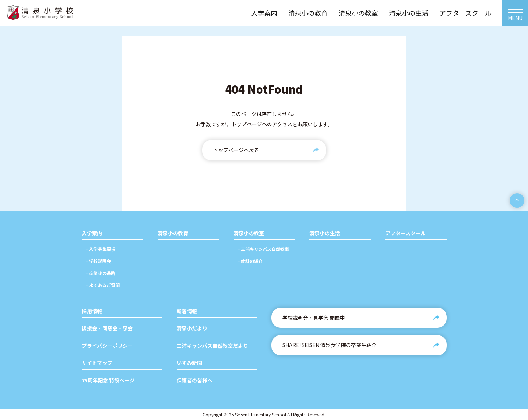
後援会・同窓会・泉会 (107, 328)
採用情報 (92, 311)
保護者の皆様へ (194, 380)
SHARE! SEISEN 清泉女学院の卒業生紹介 (329, 345)
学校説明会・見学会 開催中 (314, 318)
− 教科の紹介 (250, 261)
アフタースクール (406, 233)
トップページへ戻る (236, 150)
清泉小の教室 (249, 233)
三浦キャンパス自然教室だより (212, 346)
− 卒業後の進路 (100, 273)
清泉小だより (192, 328)
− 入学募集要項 (100, 249)
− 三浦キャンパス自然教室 (263, 249)
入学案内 (92, 233)
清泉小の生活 (325, 233)
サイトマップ (97, 363)
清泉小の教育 (173, 233)
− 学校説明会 (98, 261)
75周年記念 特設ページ (108, 380)
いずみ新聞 (189, 363)
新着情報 (187, 311)
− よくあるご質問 (103, 285)
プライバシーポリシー (107, 346)
